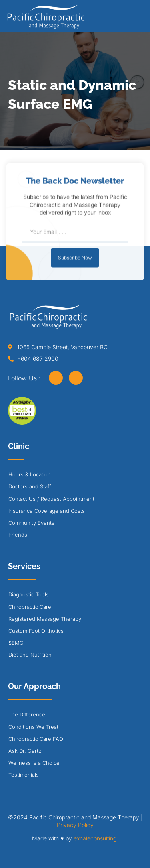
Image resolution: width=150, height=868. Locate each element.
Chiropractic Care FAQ (36, 739)
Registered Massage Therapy (45, 619)
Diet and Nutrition (30, 655)
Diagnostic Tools (29, 594)
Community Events (31, 523)
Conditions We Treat (33, 727)
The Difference (27, 714)
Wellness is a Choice (34, 763)
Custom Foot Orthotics (36, 631)
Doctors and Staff (30, 486)
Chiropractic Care (30, 607)
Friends (18, 535)
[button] (140, 19)
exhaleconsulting (95, 838)
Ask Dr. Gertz (25, 751)
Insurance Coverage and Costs (47, 511)
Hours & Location (30, 474)
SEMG (16, 643)
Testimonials (24, 775)
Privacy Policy (75, 825)
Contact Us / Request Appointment (51, 499)
